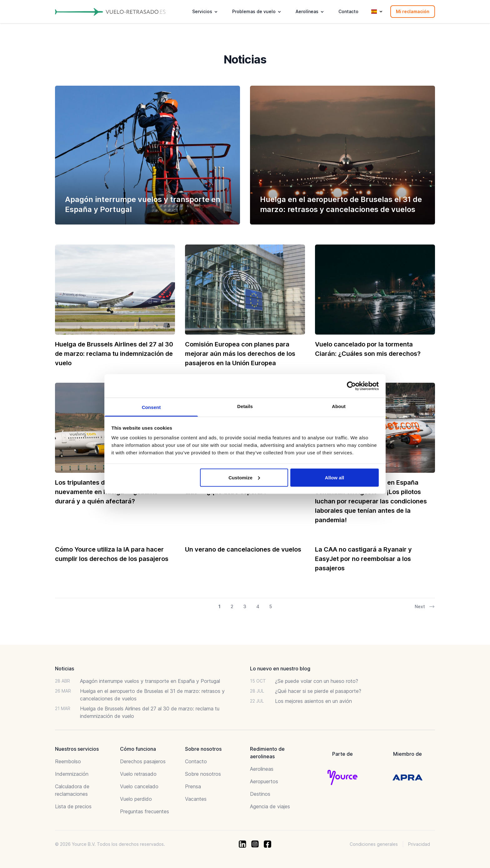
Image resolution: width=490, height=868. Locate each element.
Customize (244, 477)
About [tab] (339, 406)
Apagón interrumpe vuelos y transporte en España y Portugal (150, 681)
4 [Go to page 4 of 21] (258, 606)
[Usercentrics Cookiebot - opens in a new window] (351, 386)
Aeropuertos (264, 781)
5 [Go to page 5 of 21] (271, 606)
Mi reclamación (413, 11)
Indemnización (72, 774)
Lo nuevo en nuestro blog (280, 669)
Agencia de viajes (270, 806)
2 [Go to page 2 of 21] (232, 606)
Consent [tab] (151, 407)
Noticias (65, 669)
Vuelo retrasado (138, 774)
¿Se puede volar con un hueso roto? (317, 681)
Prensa (193, 786)
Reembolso (68, 761)
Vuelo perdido (136, 799)
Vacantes (196, 799)
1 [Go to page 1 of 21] (220, 606)
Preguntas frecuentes (145, 811)
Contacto (348, 11)
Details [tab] (245, 406)
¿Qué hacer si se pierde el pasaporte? (318, 691)
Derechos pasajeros (143, 761)
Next (425, 607)
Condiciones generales (374, 844)
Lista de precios (73, 806)
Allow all (335, 477)
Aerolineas (262, 769)
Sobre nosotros (203, 774)
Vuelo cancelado (139, 786)
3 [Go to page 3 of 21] (245, 606)
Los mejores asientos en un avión (313, 701)
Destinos (260, 794)
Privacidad (419, 844)
